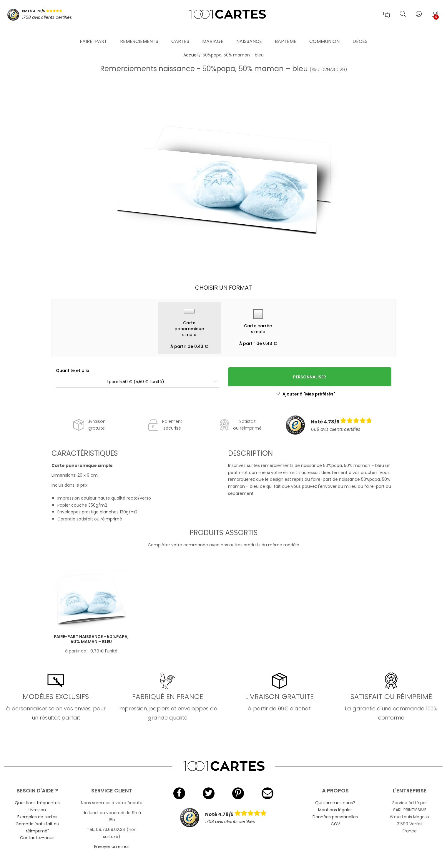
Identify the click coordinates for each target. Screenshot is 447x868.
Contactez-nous (37, 838)
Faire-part (93, 34)
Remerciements (139, 34)
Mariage (213, 34)
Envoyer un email (112, 847)
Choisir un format (223, 288)
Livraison (37, 810)
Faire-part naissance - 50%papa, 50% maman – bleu (91, 639)
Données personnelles (335, 817)
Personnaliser (310, 377)
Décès (360, 34)
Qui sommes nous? (335, 803)
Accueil (191, 55)
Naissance (249, 34)
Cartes (180, 34)
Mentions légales (335, 810)
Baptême (286, 34)
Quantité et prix (73, 370)
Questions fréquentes (37, 803)
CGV (335, 824)
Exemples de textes (37, 817)
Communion (324, 34)
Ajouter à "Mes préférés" (305, 394)
